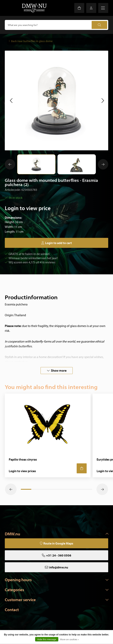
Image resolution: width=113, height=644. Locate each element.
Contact (12, 610)
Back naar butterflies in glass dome (32, 41)
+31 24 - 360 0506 (59, 555)
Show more (59, 370)
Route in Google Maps (58, 543)
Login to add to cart (58, 243)
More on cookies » (69, 639)
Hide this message (47, 639)
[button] (11, 100)
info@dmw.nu (59, 567)
